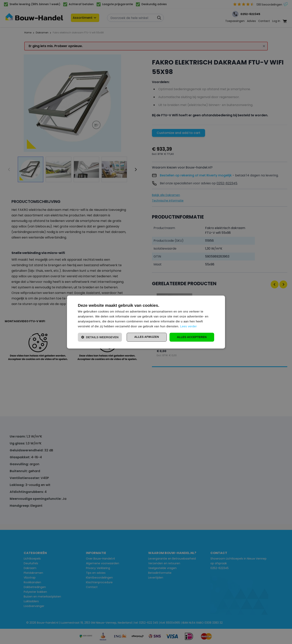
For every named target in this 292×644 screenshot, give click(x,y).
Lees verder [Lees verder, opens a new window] (189, 326)
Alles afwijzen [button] (146, 337)
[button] (100, 337)
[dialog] (146, 322)
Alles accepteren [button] (192, 337)
